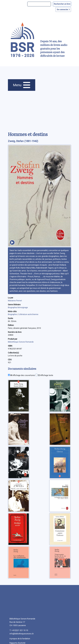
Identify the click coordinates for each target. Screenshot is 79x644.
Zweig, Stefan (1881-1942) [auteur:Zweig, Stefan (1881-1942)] (23, 141)
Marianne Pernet (15, 301)
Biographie (13, 314)
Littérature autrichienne (28, 314)
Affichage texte (45, 375)
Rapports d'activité (17, 643)
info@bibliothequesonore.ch (22, 634)
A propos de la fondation (20, 639)
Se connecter (63, 10)
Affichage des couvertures (23, 375)
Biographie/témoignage (18, 307)
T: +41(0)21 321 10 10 (19, 630)
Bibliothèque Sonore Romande (21, 342)
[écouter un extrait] (12, 242)
